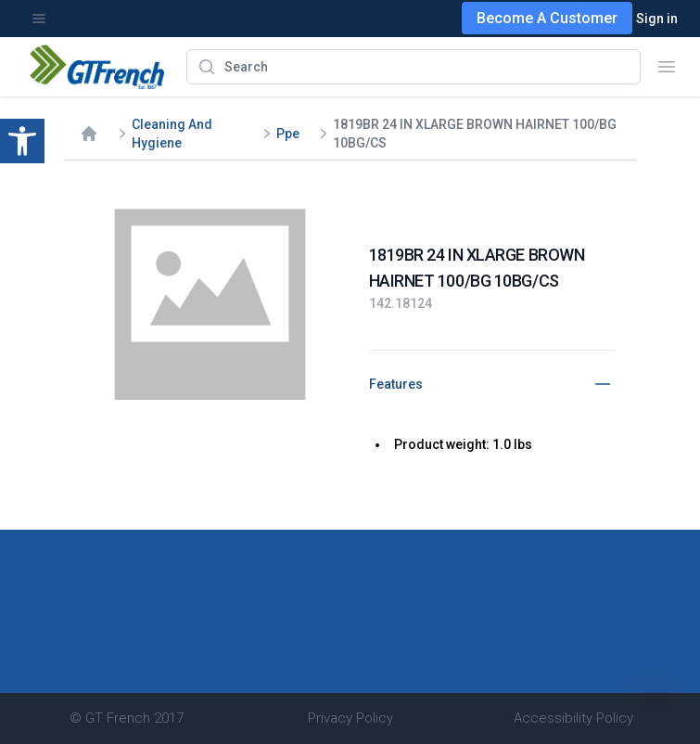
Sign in (657, 19)
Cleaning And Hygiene (172, 134)
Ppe (288, 134)
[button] (22, 141)
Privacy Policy (350, 718)
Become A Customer (547, 18)
